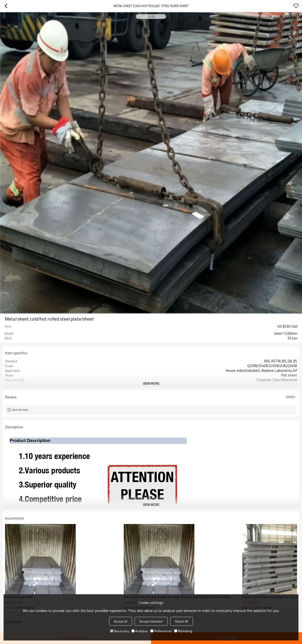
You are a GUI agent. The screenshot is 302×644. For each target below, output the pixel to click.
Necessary (120, 631)
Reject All (182, 621)
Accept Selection (151, 621)
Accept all (121, 621)
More (290, 397)
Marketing (183, 631)
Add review (20, 410)
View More (151, 383)
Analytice (140, 631)
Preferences (161, 631)
